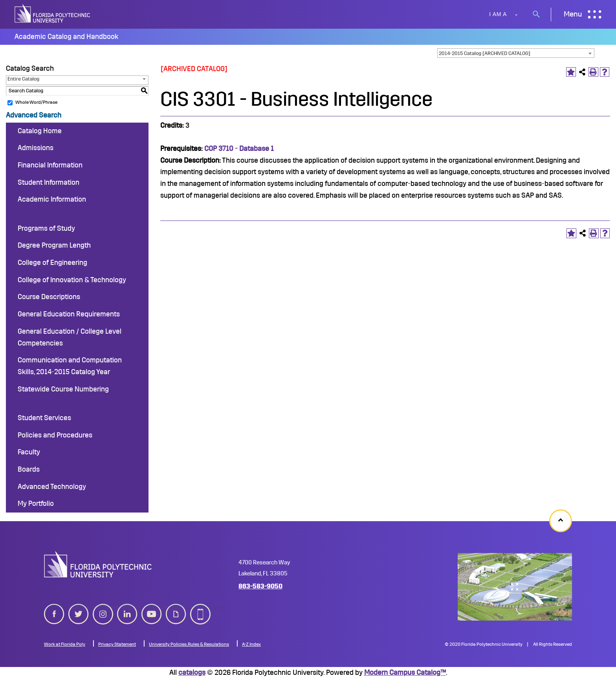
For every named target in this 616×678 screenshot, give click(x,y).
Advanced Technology (52, 487)
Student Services (44, 418)
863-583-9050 (260, 586)
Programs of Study (46, 228)
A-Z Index (251, 644)
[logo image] (98, 564)
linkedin (127, 612)
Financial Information (50, 165)
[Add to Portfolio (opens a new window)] (571, 72)
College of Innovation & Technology (72, 280)
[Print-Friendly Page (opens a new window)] (593, 72)
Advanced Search (34, 115)
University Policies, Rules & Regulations (189, 644)
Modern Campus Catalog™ (405, 672)
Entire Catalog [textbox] (23, 79)
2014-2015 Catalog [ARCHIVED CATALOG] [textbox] (485, 53)
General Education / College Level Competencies (70, 337)
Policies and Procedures (55, 435)
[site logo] (53, 14)
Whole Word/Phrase (36, 102)
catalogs (192, 672)
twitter (79, 612)
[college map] (515, 587)
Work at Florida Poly (65, 644)
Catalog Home (40, 131)
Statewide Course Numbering (63, 389)
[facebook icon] (54, 612)
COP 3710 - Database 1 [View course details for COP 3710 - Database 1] (239, 149)
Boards (29, 469)
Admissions (36, 148)
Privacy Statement (117, 644)
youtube (152, 612)
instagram (103, 612)
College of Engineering (52, 263)
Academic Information (52, 199)
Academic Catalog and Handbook (66, 37)
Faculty (29, 452)
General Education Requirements (69, 314)
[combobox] (516, 53)
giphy (176, 612)
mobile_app (200, 612)
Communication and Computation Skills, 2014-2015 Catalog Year (70, 366)
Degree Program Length (54, 245)
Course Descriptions (49, 297)
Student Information (49, 182)
